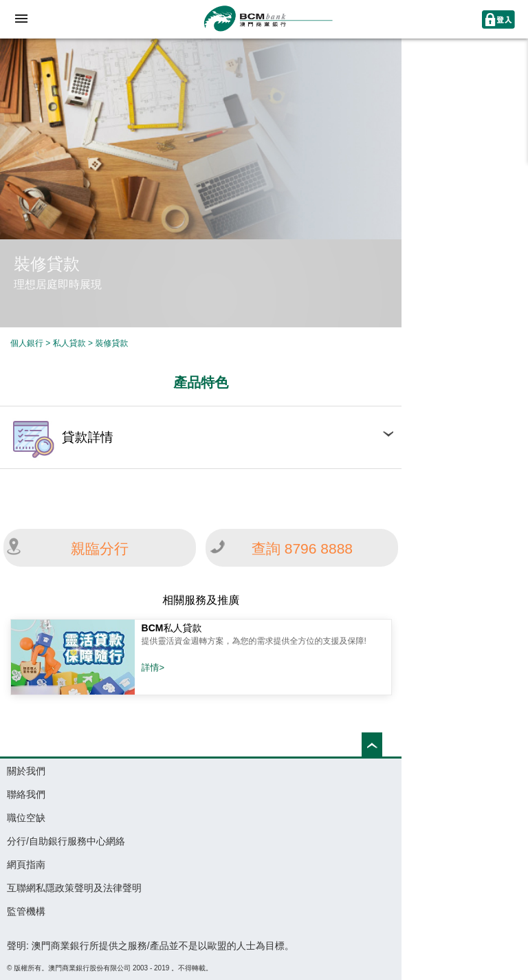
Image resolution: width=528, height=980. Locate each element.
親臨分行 (100, 548)
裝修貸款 (111, 343)
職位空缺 (26, 818)
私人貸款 (70, 343)
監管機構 (26, 911)
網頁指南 (26, 864)
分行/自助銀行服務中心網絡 (66, 841)
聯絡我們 (26, 794)
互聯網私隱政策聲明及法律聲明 (74, 888)
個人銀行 (27, 343)
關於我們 (26, 771)
